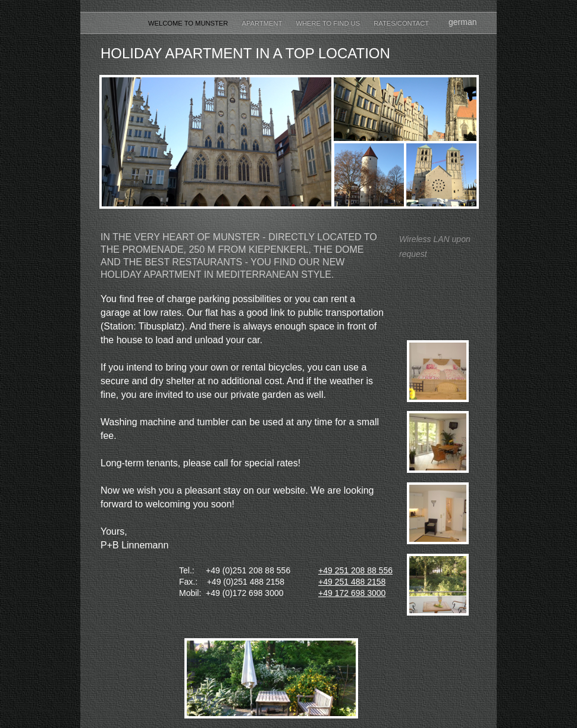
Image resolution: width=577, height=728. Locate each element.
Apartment (263, 23)
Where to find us (329, 23)
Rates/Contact (401, 23)
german (462, 22)
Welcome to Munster (189, 23)
